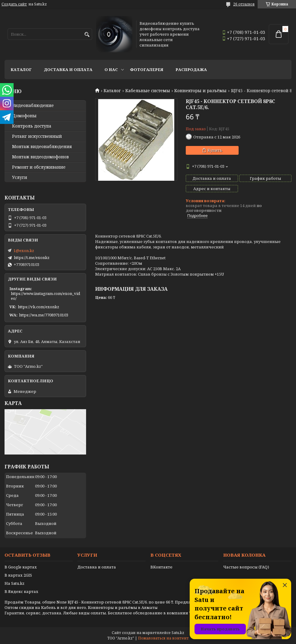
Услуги (20, 177)
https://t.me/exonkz (32, 257)
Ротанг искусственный (37, 136)
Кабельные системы (148, 91)
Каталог (21, 70)
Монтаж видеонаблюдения (42, 147)
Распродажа (191, 70)
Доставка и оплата (68, 70)
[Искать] (87, 35)
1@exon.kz (24, 251)
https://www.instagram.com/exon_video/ (45, 296)
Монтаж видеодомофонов (40, 157)
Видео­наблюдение (33, 105)
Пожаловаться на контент (163, 638)
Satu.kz (178, 633)
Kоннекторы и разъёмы (200, 91)
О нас (111, 70)
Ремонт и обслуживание (39, 167)
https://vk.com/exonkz (39, 307)
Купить (215, 150)
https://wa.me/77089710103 (44, 315)
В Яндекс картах (21, 591)
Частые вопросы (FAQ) (246, 567)
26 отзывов (244, 4)
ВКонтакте (161, 567)
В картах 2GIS (18, 575)
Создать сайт (14, 4)
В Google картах (21, 567)
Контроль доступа (32, 126)
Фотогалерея (147, 70)
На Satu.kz (14, 583)
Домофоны (24, 116)
